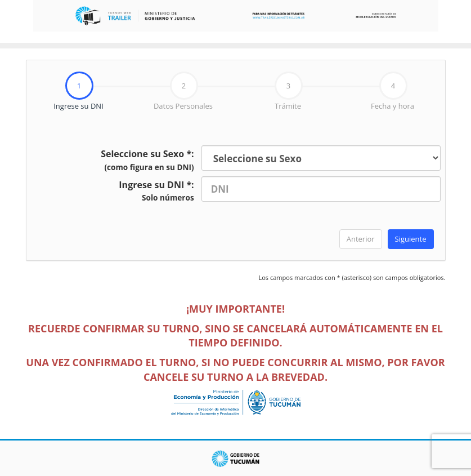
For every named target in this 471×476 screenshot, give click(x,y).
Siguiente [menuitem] (411, 239)
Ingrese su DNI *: (156, 191)
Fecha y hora (392, 91)
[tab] (79, 92)
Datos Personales (183, 91)
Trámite (289, 91)
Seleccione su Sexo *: (147, 160)
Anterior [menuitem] (361, 239)
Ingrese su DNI (65, 92)
